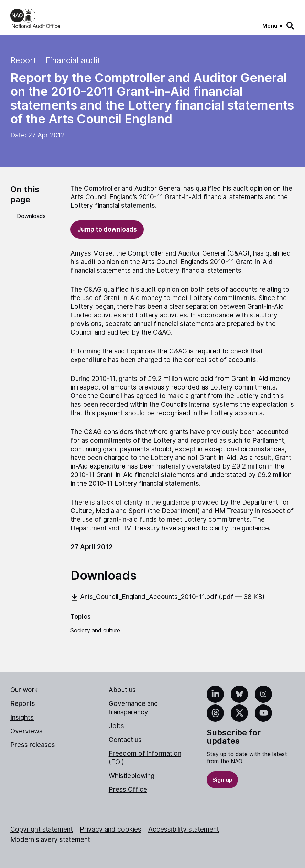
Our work (24, 690)
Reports (23, 704)
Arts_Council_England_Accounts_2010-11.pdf (145, 597)
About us (122, 690)
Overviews (26, 731)
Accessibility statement (184, 829)
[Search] (291, 26)
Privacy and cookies (111, 829)
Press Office (128, 790)
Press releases (33, 745)
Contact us (125, 740)
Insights (22, 717)
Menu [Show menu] (270, 26)
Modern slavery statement (50, 840)
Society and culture (95, 630)
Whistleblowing (132, 776)
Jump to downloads (107, 229)
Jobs (116, 726)
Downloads (31, 216)
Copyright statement (42, 829)
